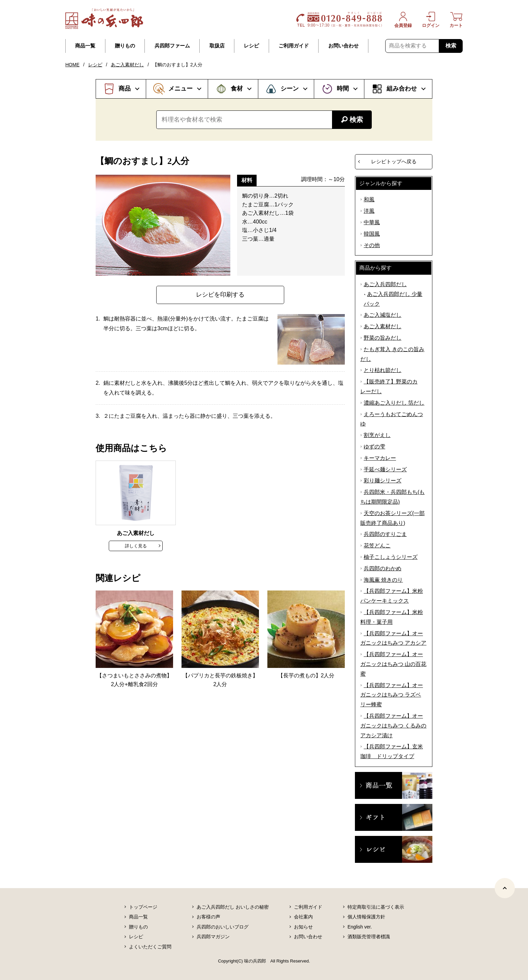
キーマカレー (380, 458)
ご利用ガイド (294, 46)
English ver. (360, 927)
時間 (343, 89)
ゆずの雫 (374, 447)
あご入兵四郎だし (385, 284)
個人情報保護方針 (366, 917)
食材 (237, 89)
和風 (369, 199)
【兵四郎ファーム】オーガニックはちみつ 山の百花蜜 (393, 664)
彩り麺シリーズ (383, 481)
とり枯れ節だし (383, 370)
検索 (451, 46)
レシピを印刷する (220, 295)
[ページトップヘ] (505, 888)
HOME (72, 65)
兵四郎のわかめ (383, 568)
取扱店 (217, 46)
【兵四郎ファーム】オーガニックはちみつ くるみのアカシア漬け (393, 726)
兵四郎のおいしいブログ (223, 927)
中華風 (372, 222)
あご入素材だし (127, 65)
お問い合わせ (343, 46)
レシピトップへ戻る (394, 161)
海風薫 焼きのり (383, 580)
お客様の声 (208, 917)
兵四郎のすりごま (385, 534)
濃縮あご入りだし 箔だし (394, 403)
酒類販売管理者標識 (369, 937)
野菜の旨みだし (383, 338)
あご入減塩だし (383, 315)
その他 (372, 245)
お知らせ (303, 927)
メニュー (180, 89)
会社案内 (303, 917)
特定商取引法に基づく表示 (376, 907)
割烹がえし (377, 435)
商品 (125, 89)
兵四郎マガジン (213, 937)
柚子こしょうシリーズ (391, 557)
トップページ (143, 907)
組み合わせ (402, 89)
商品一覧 (85, 46)
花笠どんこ (377, 546)
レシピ (251, 46)
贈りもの (125, 46)
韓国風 (372, 234)
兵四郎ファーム (172, 46)
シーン (290, 89)
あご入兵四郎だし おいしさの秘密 (233, 907)
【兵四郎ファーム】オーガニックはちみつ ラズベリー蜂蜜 (392, 695)
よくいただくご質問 (150, 947)
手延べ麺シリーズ (385, 469)
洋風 (369, 211)
